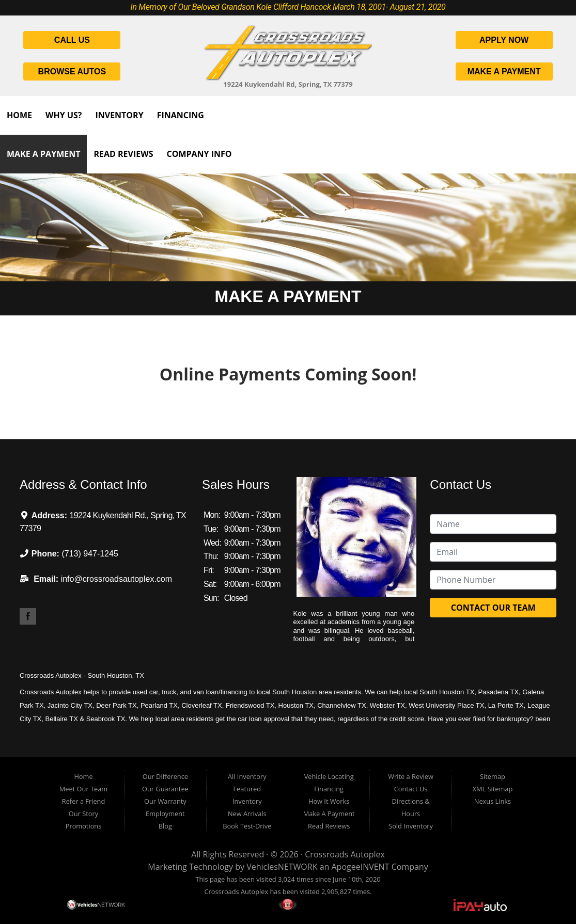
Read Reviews (123, 154)
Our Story (83, 814)
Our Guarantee (165, 789)
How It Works (329, 801)
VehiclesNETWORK (282, 867)
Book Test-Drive (247, 826)
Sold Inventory (411, 826)
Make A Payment (43, 154)
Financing (181, 115)
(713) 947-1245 (90, 554)
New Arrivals (247, 814)
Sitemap (493, 776)
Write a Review (411, 776)
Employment (165, 814)
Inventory (119, 115)
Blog (165, 826)
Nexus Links (493, 801)
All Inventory (247, 776)
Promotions (84, 826)
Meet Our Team (83, 789)
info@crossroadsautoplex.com (116, 579)
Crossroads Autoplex (345, 854)
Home (19, 115)
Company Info (199, 154)
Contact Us (411, 789)
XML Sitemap (493, 789)
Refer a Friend (84, 801)
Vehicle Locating (329, 776)
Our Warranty (165, 801)
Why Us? (64, 115)
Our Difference (165, 776)
